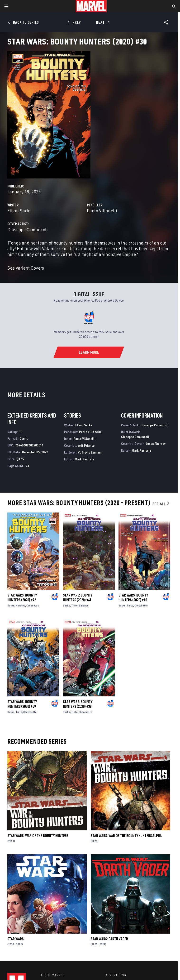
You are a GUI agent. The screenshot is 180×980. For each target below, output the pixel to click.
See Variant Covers (26, 268)
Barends (84, 605)
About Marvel (52, 975)
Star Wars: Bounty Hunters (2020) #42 (22, 597)
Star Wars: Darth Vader (109, 939)
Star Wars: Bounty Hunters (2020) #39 (22, 704)
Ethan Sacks (19, 211)
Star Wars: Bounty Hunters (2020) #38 (78, 704)
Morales (20, 605)
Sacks (11, 605)
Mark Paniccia (84, 459)
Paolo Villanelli (102, 211)
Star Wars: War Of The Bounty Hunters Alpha (126, 836)
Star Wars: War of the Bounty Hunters (38, 836)
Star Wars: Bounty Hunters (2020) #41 (78, 597)
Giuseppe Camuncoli (28, 229)
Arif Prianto (86, 445)
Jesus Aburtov (156, 443)
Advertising (116, 975)
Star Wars (15, 939)
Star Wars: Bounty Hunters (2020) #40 (133, 597)
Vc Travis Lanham (90, 452)
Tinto (74, 605)
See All (161, 504)
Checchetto (141, 605)
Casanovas (33, 605)
